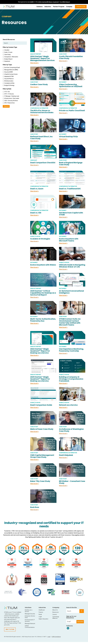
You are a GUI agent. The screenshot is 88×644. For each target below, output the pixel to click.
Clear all (6, 106)
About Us (55, 610)
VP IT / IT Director (8, 94)
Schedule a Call (81, 7)
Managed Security (30, 614)
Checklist (6, 50)
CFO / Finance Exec (9, 103)
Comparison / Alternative (10, 57)
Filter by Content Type (10, 47)
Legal (40, 617)
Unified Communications (30, 627)
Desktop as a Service (29, 611)
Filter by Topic (7, 65)
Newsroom (56, 612)
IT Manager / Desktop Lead (11, 96)
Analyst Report (8, 59)
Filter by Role (7, 89)
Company (69, 7)
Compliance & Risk (9, 83)
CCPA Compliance (56, 637)
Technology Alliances (56, 617)
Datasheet (6, 61)
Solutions (40, 7)
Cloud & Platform (8, 79)
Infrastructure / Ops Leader (11, 98)
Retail (40, 614)
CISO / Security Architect (10, 101)
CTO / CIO (6, 92)
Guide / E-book (8, 52)
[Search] (82, 611)
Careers (55, 614)
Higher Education (43, 619)
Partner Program (59, 7)
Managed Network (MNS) (10, 70)
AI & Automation (8, 81)
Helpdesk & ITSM (8, 76)
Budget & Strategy (9, 85)
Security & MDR (8, 72)
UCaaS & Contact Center (10, 74)
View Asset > (34, 63)
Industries (48, 7)
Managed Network (30, 624)
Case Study (7, 55)
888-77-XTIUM (10, 629)
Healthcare (42, 610)
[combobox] (73, 611)
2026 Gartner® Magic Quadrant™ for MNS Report (54, 2)
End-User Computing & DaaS (11, 67)
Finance (41, 612)
